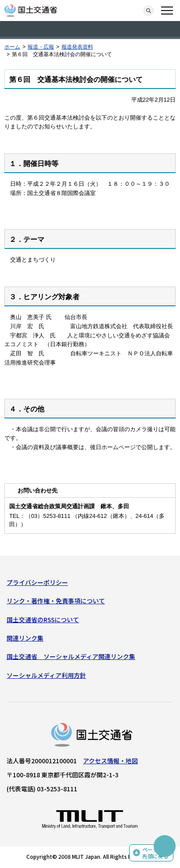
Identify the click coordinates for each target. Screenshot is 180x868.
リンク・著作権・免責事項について (56, 601)
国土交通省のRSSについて (43, 620)
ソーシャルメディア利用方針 (46, 675)
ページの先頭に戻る (155, 853)
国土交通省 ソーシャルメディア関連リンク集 (71, 656)
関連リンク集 (25, 638)
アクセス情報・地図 (110, 761)
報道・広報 (41, 47)
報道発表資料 (77, 47)
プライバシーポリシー (37, 582)
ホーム (12, 47)
